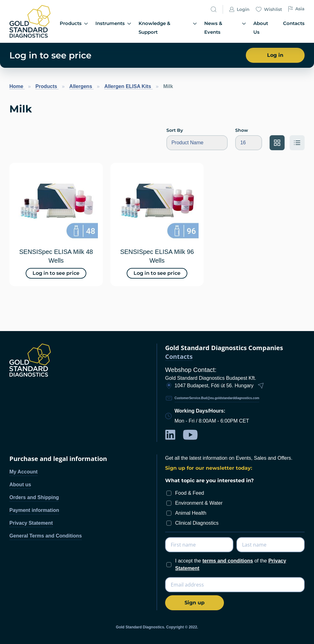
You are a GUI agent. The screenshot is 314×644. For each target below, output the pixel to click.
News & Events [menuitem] (228, 28)
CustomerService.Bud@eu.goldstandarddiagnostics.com (217, 398)
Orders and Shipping (34, 497)
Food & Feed (190, 493)
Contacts (179, 357)
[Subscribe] (195, 603)
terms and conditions (228, 561)
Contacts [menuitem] (294, 27)
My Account (23, 472)
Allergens (81, 86)
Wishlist (269, 14)
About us (20, 485)
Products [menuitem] (81, 28)
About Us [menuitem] (266, 27)
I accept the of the (231, 565)
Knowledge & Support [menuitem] (173, 28)
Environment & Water (199, 503)
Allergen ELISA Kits (128, 86)
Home (17, 86)
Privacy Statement (31, 523)
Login (239, 14)
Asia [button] (296, 14)
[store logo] (31, 21)
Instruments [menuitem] (119, 28)
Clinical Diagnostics (197, 523)
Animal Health (191, 513)
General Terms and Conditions (46, 536)
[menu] (182, 28)
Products (47, 86)
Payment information (34, 510)
